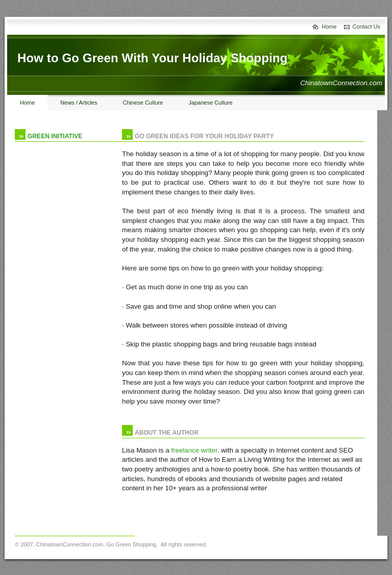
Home (329, 27)
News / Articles (79, 103)
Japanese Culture (210, 103)
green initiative (55, 136)
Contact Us (366, 27)
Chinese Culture (143, 103)
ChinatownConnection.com (70, 544)
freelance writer (194, 450)
